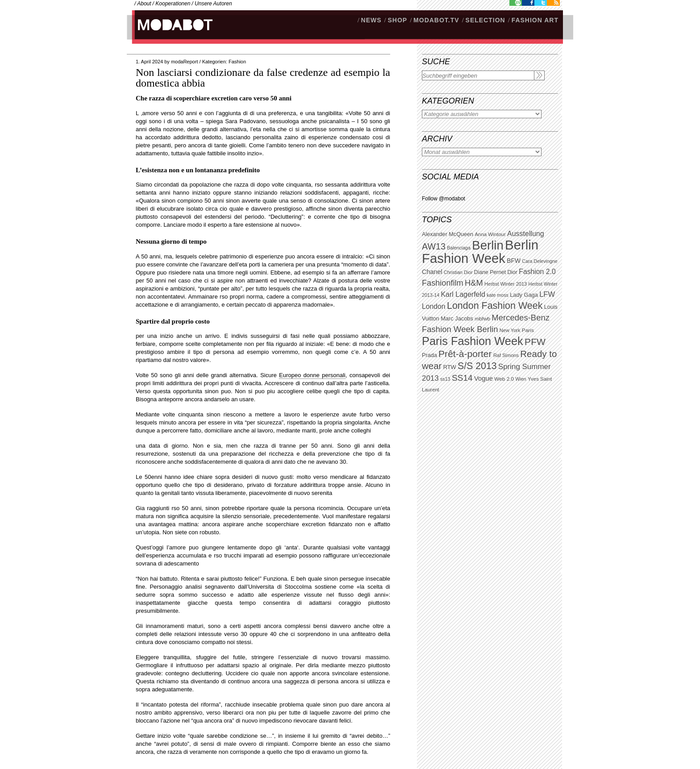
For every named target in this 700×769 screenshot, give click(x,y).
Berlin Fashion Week (480, 251)
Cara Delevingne (540, 261)
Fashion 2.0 (537, 272)
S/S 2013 (477, 366)
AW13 (434, 246)
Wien (521, 379)
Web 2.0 (504, 379)
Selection (485, 20)
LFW (547, 294)
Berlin (487, 245)
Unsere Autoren (213, 4)
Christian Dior (458, 272)
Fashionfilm (443, 283)
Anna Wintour (490, 234)
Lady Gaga (524, 295)
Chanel (432, 272)
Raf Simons (506, 355)
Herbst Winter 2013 (506, 284)
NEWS (371, 20)
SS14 (462, 378)
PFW (535, 342)
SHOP (397, 20)
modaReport (185, 62)
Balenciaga (459, 248)
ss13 (445, 379)
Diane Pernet (490, 272)
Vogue (483, 378)
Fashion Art (535, 20)
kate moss (498, 295)
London (434, 306)
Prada (429, 355)
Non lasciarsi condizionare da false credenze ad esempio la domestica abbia (263, 78)
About (144, 4)
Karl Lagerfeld (463, 294)
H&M (474, 283)
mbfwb (482, 319)
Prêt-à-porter (465, 354)
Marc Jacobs (457, 318)
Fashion (237, 62)
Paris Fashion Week (473, 341)
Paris (528, 330)
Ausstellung (526, 234)
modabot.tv (436, 20)
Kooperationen (173, 4)
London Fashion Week (495, 306)
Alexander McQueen (448, 234)
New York (510, 330)
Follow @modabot (444, 199)
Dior (512, 272)
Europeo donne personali (312, 375)
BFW (514, 261)
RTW (450, 367)
